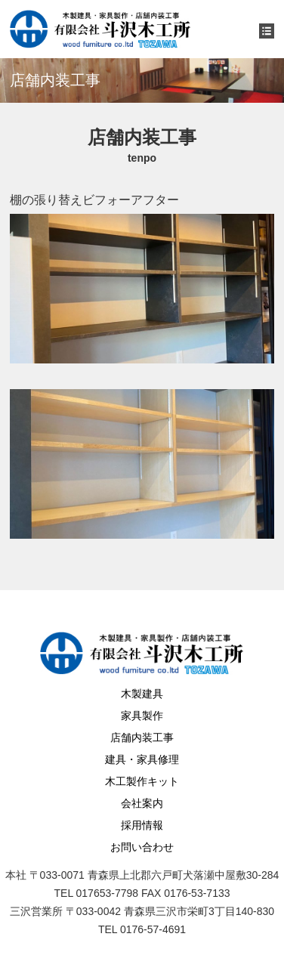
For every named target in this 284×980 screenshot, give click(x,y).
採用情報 (142, 825)
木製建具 (142, 694)
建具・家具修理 (142, 759)
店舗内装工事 (142, 737)
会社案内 (142, 803)
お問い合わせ (142, 847)
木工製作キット (142, 781)
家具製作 (142, 716)
